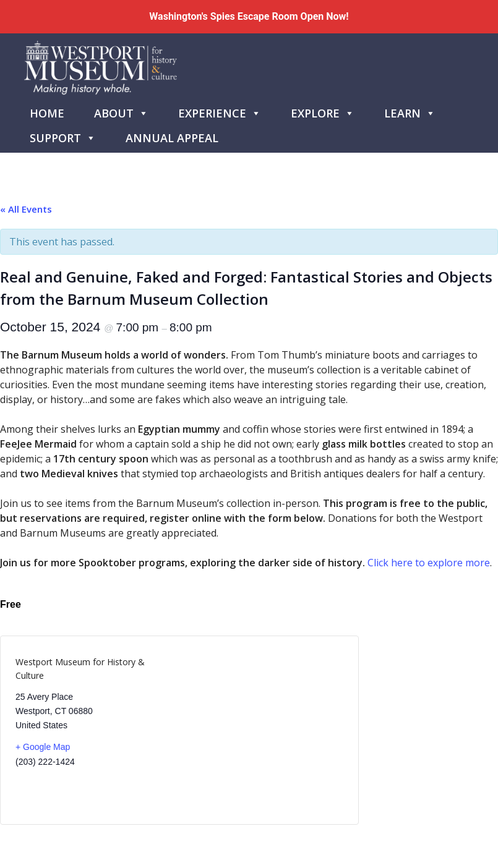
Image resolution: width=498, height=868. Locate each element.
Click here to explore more (429, 563)
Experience (220, 111)
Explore (323, 111)
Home (47, 113)
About (121, 111)
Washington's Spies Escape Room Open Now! (249, 16)
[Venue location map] (261, 730)
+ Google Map (43, 747)
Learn (410, 111)
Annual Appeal (172, 138)
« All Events (26, 209)
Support (63, 135)
